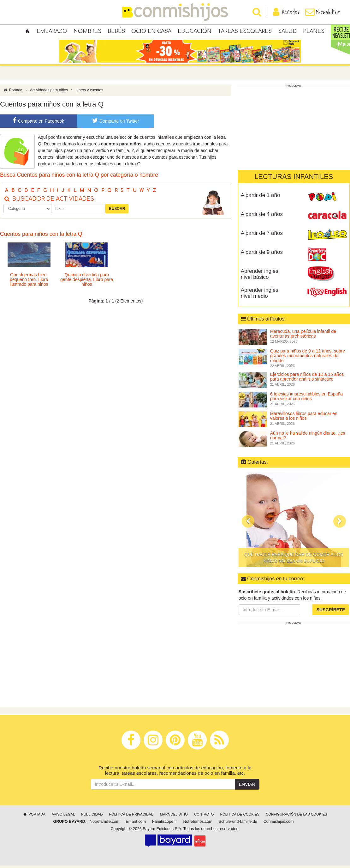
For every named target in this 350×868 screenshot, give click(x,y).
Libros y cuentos (89, 93)
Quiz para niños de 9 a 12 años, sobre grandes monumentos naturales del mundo (308, 358)
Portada (13, 93)
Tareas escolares (245, 32)
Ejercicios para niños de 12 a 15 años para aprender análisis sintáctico (307, 379)
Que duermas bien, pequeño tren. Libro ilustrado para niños (29, 282)
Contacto (204, 817)
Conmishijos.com (279, 824)
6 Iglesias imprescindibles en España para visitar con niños (306, 399)
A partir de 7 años (262, 236)
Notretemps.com (198, 824)
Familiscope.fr (164, 824)
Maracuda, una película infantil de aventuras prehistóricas (303, 336)
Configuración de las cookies (297, 817)
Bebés (116, 32)
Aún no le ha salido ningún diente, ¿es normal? (308, 438)
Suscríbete (331, 612)
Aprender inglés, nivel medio (260, 296)
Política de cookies (240, 817)
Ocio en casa (151, 32)
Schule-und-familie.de (238, 824)
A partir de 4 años (262, 217)
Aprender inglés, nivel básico (260, 277)
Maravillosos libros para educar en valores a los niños (304, 418)
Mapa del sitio (174, 817)
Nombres (87, 32)
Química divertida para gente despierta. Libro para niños (87, 282)
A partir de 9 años (262, 255)
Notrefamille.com (104, 824)
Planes (314, 32)
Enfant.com (136, 824)
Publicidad (92, 817)
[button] (248, 524)
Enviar (247, 787)
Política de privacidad (131, 817)
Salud (287, 32)
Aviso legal (63, 817)
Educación (195, 32)
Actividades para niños (49, 93)
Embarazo (52, 32)
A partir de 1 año (261, 198)
